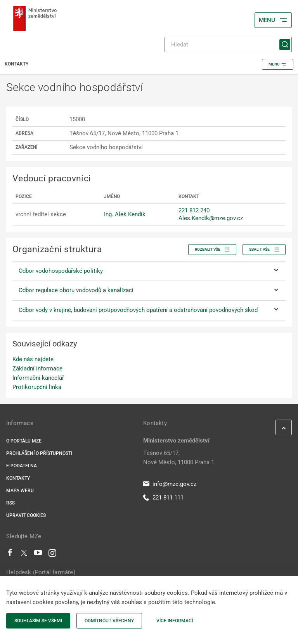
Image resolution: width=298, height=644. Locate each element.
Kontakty (18, 478)
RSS (10, 503)
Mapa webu (20, 491)
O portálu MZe (24, 441)
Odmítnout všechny (109, 621)
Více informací (175, 621)
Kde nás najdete (33, 359)
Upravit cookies (26, 515)
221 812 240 (194, 210)
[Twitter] (24, 554)
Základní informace (37, 368)
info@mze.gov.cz (170, 484)
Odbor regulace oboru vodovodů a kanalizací (76, 290)
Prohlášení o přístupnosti (39, 453)
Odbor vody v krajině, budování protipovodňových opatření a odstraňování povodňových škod (138, 310)
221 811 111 (163, 498)
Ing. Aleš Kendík (125, 214)
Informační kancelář (38, 378)
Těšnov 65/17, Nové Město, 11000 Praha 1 (179, 458)
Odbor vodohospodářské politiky (61, 271)
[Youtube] (38, 554)
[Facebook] (10, 554)
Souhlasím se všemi (38, 621)
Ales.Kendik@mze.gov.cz (211, 218)
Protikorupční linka (37, 387)
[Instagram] (52, 554)
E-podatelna (22, 466)
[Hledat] (228, 45)
